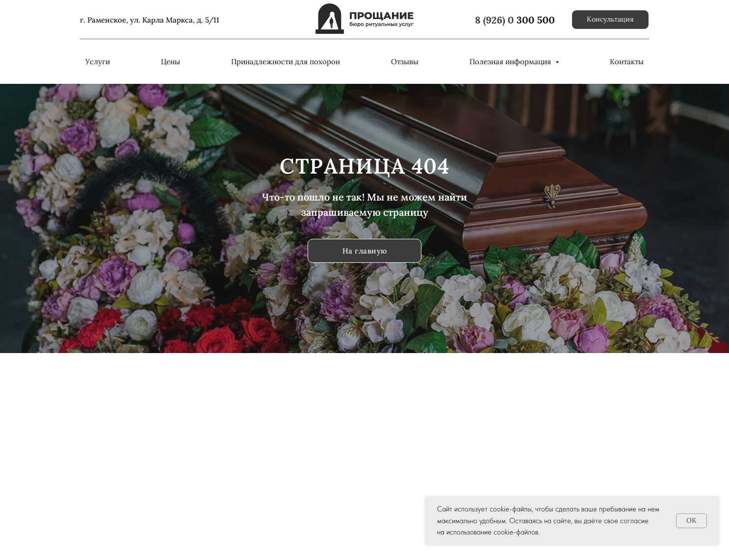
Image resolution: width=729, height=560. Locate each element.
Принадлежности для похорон (286, 62)
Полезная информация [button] (511, 62)
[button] (610, 20)
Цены (170, 62)
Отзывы (405, 62)
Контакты (627, 62)
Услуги (98, 62)
